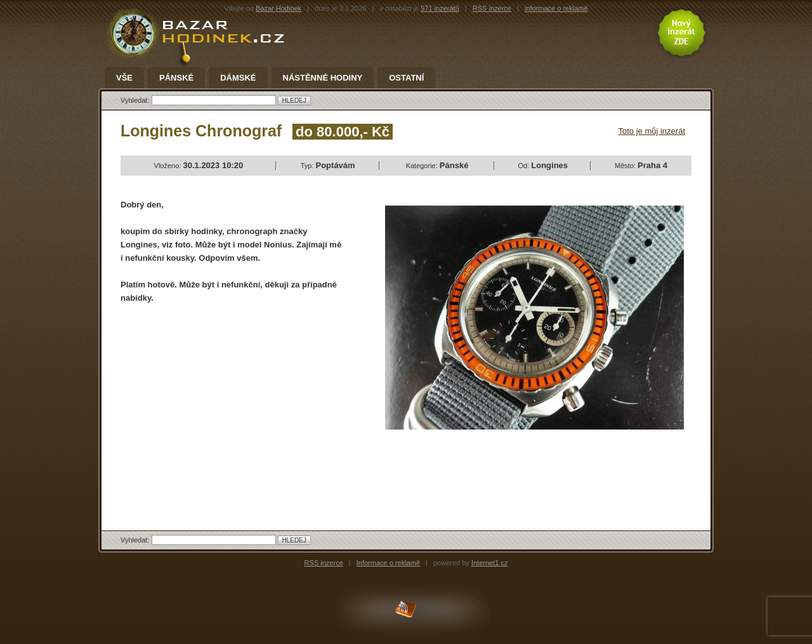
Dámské (238, 78)
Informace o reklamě (388, 563)
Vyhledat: (136, 100)
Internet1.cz (489, 563)
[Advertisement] (227, 406)
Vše (124, 78)
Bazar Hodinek (278, 8)
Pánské (176, 78)
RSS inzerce (492, 8)
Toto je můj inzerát (652, 131)
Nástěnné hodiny (323, 78)
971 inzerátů (440, 8)
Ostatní (406, 78)
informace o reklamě (556, 8)
